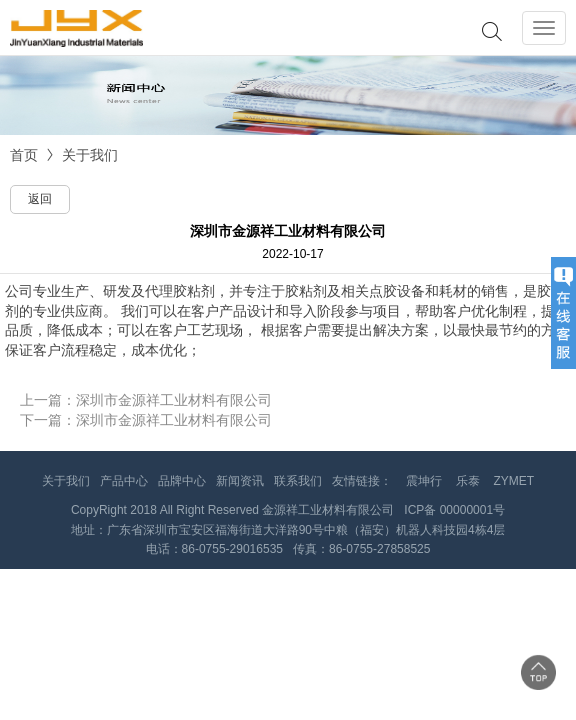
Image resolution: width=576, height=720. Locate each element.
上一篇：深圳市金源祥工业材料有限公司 (146, 400)
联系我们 (298, 481)
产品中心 (124, 481)
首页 (24, 155)
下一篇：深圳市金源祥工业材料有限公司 (146, 420)
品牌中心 (182, 481)
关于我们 (90, 155)
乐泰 (468, 481)
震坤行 (424, 481)
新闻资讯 (240, 481)
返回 (40, 199)
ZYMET (514, 481)
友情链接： (362, 481)
